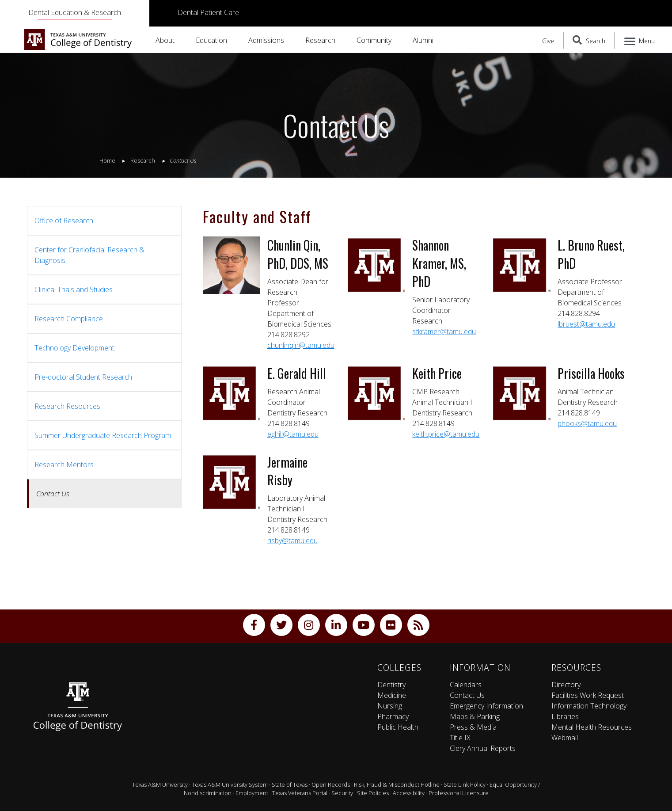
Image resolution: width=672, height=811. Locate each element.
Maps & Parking (475, 716)
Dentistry (391, 685)
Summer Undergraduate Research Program (103, 435)
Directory (566, 685)
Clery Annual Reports (483, 748)
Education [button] (211, 40)
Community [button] (374, 40)
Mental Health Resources (592, 727)
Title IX (460, 738)
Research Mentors (64, 465)
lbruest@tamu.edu (586, 324)
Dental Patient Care (208, 12)
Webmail (565, 738)
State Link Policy (465, 784)
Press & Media (473, 727)
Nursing (390, 706)
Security (342, 793)
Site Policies (373, 793)
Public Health (398, 727)
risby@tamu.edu (292, 541)
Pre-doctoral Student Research (83, 377)
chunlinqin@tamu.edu (301, 345)
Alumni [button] (423, 40)
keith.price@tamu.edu (446, 434)
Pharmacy (393, 716)
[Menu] (640, 40)
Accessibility (409, 793)
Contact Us (467, 695)
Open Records (331, 784)
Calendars (466, 685)
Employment (252, 793)
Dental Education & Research (75, 12)
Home (107, 160)
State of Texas (290, 784)
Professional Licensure (459, 793)
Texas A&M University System (230, 784)
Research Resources (67, 406)
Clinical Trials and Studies (74, 289)
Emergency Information (486, 706)
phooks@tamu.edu (587, 423)
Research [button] (320, 40)
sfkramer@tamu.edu (444, 331)
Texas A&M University (160, 784)
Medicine (392, 695)
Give (548, 41)
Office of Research (64, 221)
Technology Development (74, 348)
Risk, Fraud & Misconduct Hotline (397, 784)
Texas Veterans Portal (300, 793)
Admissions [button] (266, 40)
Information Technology (589, 706)
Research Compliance (69, 319)
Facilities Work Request (588, 695)
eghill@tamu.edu (293, 434)
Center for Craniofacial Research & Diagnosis (89, 255)
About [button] (165, 40)
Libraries (565, 716)
